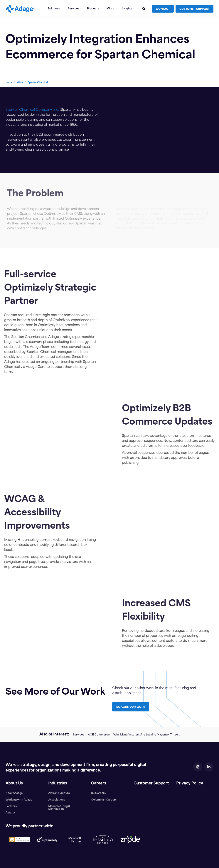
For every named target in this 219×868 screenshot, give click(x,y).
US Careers (98, 793)
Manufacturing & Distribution (59, 808)
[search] (144, 9)
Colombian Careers (104, 800)
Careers (98, 784)
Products (94, 9)
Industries (58, 784)
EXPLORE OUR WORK (131, 707)
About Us (14, 784)
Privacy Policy (190, 784)
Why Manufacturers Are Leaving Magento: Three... (146, 735)
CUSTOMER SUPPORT (194, 9)
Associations (57, 800)
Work (112, 9)
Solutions (55, 9)
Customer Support (151, 784)
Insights (128, 9)
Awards (11, 813)
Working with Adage (19, 800)
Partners (11, 806)
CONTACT (163, 9)
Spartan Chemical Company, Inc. (32, 110)
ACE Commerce (99, 735)
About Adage (14, 793)
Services (75, 9)
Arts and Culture (59, 793)
